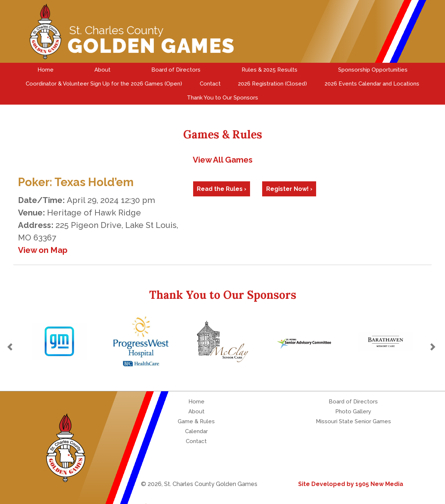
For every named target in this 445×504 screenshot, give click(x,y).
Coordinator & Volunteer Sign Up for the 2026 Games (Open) (104, 84)
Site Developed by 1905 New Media (351, 484)
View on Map (43, 250)
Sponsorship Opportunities (373, 70)
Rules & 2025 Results (269, 70)
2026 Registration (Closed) (272, 84)
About (102, 70)
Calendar (196, 431)
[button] (11, 347)
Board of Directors (176, 70)
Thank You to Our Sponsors (222, 98)
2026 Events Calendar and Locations (372, 84)
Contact (210, 84)
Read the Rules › (222, 189)
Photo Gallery (353, 411)
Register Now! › (289, 189)
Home (46, 70)
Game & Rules (196, 421)
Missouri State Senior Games (353, 421)
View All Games (223, 160)
